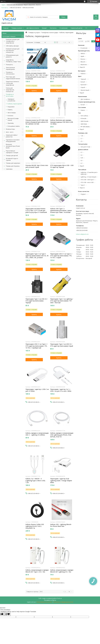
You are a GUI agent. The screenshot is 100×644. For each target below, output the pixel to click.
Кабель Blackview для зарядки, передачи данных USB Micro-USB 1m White (62, 122)
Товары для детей (12, 155)
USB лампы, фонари (12, 46)
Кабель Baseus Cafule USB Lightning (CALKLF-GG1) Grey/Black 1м (35, 526)
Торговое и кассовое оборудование (13, 141)
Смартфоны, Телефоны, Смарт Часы (13, 61)
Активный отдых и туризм (12, 159)
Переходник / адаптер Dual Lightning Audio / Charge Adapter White (61, 481)
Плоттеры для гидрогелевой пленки (13, 78)
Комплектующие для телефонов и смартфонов (13, 41)
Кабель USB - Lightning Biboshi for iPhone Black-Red (61, 525)
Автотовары (12, 113)
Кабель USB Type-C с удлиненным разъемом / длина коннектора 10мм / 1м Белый (61, 211)
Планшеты (9, 65)
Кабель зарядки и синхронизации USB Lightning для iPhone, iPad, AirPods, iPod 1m (62, 435)
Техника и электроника (10, 73)
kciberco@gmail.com (82, 234)
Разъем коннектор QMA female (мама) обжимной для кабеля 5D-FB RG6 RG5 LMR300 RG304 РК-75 (61, 76)
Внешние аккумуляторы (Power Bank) (13, 146)
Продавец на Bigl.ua (50, 600)
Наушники (11, 107)
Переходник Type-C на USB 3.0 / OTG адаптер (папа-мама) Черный (36, 301)
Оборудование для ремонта (12, 56)
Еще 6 (82, 129)
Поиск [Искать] (63, 17)
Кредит (44, 28)
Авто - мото (10, 132)
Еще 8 (82, 93)
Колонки (10, 116)
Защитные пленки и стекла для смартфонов (12, 83)
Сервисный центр (76, 28)
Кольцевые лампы (14, 126)
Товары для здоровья (13, 163)
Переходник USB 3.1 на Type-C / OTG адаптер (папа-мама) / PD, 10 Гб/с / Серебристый (36, 346)
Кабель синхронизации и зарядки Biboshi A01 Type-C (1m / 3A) (37, 571)
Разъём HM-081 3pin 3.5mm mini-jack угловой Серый (37, 166)
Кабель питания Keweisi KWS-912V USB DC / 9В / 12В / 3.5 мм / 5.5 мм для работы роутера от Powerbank (37, 76)
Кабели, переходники (15, 104)
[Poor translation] (7, 614)
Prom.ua (59, 598)
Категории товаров (9, 36)
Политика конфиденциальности (63, 602)
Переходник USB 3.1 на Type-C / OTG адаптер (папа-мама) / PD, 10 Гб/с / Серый (61, 256)
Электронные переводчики (10, 68)
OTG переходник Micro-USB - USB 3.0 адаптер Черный (62, 166)
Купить (34, 91)
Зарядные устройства (11, 100)
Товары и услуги (17, 28)
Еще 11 (82, 188)
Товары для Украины (13, 166)
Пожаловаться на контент (44, 602)
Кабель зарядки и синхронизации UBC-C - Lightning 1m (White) (37, 434)
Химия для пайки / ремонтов (12, 136)
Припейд (11, 123)
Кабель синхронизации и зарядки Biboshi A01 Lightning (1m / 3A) (62, 571)
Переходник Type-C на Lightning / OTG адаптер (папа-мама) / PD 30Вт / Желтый (62, 301)
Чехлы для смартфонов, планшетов (10, 90)
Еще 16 (82, 67)
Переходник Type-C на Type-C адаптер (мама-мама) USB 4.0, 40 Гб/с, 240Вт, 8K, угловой (37, 256)
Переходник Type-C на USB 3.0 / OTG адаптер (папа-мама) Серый (62, 345)
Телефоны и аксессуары (10, 95)
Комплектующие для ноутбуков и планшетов (13, 51)
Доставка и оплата (33, 28)
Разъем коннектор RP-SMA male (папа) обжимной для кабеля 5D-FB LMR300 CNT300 (37, 122)
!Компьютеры (10, 129)
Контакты (53, 28)
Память (10, 110)
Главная (6, 28)
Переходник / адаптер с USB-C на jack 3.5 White (37, 390)
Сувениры (9, 169)
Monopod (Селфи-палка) (13, 119)
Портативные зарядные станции (12, 152)
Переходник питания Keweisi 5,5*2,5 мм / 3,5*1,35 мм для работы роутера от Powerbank (36, 211)
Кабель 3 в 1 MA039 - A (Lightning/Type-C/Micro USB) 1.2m (35, 481)
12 (69, 42)
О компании (64, 28)
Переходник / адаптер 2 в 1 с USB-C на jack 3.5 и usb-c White (61, 390)
